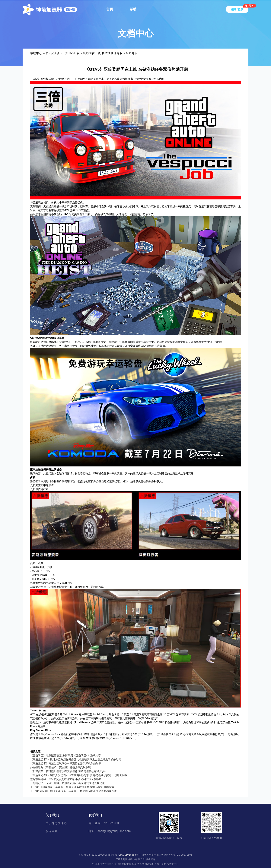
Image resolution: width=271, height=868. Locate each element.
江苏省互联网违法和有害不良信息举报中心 (156, 864)
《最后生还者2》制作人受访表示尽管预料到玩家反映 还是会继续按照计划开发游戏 (79, 775)
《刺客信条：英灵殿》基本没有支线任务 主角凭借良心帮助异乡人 (69, 771)
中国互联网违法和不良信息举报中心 (112, 864)
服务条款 (52, 831)
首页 (110, 9)
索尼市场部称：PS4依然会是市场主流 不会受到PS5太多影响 (66, 779)
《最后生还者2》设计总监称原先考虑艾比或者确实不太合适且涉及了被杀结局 (76, 759)
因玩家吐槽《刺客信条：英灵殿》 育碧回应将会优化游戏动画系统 (78, 791)
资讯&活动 (53, 53)
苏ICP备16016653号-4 (128, 855)
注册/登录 (237, 9)
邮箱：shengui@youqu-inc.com (110, 831)
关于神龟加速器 (56, 823)
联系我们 (95, 815)
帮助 (133, 9)
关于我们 (52, 815)
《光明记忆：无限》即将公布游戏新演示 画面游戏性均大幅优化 (67, 783)
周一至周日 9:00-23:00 (104, 823)
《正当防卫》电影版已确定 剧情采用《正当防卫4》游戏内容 (65, 755)
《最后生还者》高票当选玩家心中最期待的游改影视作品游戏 (66, 763)
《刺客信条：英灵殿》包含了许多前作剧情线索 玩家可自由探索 (77, 787)
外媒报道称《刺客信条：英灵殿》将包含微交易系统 (60, 767)
